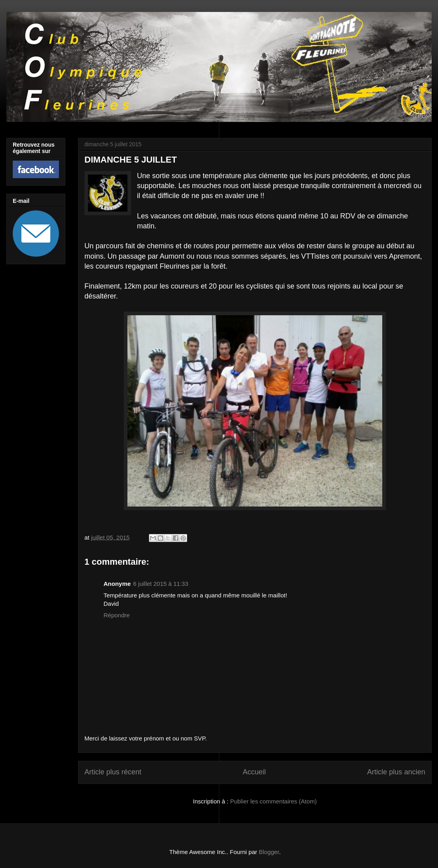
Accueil (254, 772)
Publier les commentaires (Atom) (274, 801)
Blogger (269, 852)
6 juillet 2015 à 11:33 (160, 584)
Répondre (117, 615)
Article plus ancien (396, 772)
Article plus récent (113, 772)
